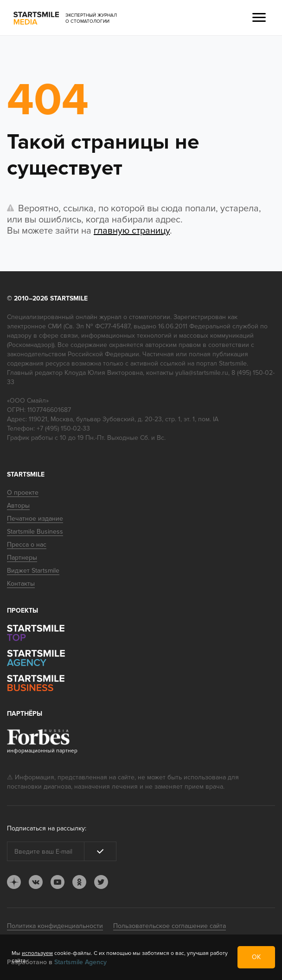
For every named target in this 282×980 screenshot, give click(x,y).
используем (37, 953)
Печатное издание (35, 519)
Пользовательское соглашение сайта (170, 926)
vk (36, 882)
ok (79, 882)
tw (101, 882)
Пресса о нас (27, 545)
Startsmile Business (35, 532)
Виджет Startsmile (33, 571)
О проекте (23, 493)
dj (14, 882)
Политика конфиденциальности (55, 926)
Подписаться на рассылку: (47, 828)
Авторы (18, 506)
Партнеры (22, 558)
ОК (256, 957)
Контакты (21, 584)
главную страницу (132, 231)
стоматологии (150, 317)
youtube (58, 882)
